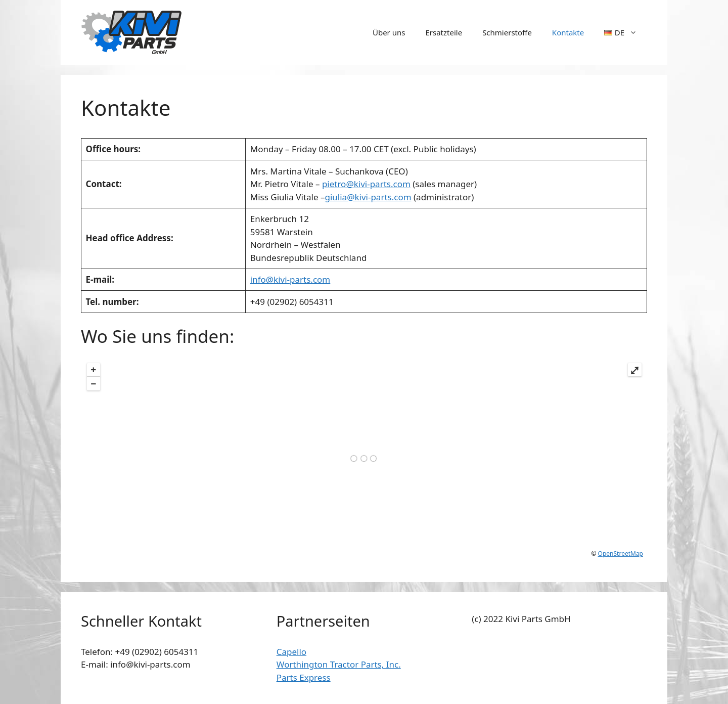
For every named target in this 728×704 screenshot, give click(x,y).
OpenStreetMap (621, 554)
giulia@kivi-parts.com (368, 197)
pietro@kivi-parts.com (366, 184)
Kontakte (568, 32)
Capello (291, 652)
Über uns (389, 32)
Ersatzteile (444, 32)
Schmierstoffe (507, 32)
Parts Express (304, 677)
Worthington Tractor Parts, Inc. (339, 664)
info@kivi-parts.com (290, 279)
